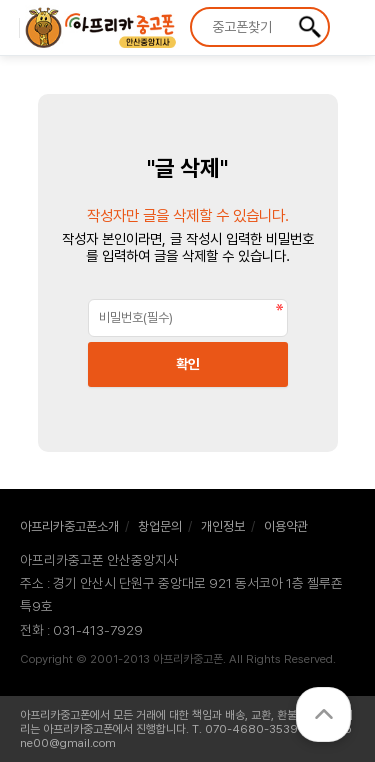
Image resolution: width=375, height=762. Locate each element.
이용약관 (286, 526)
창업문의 (160, 526)
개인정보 (223, 526)
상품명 (192, 9)
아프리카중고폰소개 (69, 526)
